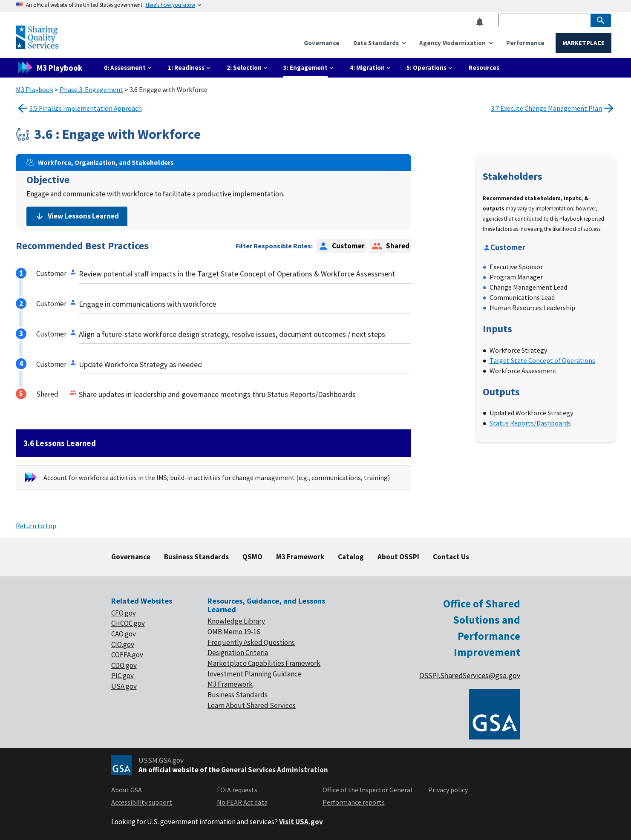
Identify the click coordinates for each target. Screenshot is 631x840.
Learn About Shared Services (252, 705)
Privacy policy (448, 790)
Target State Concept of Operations (542, 360)
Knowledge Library (236, 621)
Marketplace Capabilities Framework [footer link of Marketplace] (264, 663)
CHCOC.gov (128, 623)
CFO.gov (124, 613)
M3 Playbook (35, 89)
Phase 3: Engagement (91, 89)
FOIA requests (237, 790)
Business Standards (196, 557)
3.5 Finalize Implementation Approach (79, 108)
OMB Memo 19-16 (234, 632)
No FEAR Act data (242, 802)
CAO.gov (124, 634)
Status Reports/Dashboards (530, 423)
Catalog (351, 557)
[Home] (37, 45)
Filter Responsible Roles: (274, 246)
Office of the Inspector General (367, 790)
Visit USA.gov (301, 822)
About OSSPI (398, 557)
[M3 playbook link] (52, 68)
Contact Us (451, 557)
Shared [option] (390, 246)
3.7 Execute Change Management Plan (553, 108)
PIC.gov (122, 676)
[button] (482, 22)
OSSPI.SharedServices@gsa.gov (470, 675)
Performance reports (354, 802)
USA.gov (124, 686)
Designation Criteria (238, 653)
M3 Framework (300, 557)
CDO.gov (124, 665)
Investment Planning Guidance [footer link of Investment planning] (255, 674)
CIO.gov (123, 644)
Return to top (36, 526)
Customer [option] (341, 246)
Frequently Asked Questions (251, 642)
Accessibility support (142, 802)
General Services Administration (275, 770)
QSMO (252, 557)
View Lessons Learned (77, 216)
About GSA (127, 790)
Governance (131, 557)
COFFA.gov (127, 655)
